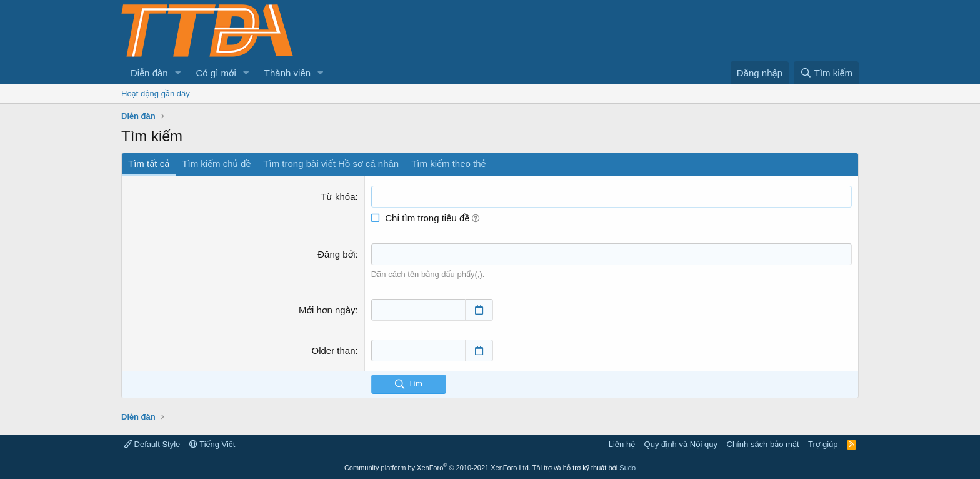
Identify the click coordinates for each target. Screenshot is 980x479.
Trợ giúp (823, 444)
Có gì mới (216, 73)
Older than (334, 350)
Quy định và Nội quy (681, 444)
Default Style (152, 444)
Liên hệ (622, 444)
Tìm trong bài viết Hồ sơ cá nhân (331, 164)
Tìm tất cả (149, 164)
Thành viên (287, 73)
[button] (178, 73)
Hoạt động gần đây (156, 93)
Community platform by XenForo (437, 468)
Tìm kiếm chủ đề (216, 164)
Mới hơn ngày (327, 310)
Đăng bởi (336, 254)
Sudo (627, 468)
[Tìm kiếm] (826, 73)
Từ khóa (338, 197)
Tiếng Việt (212, 444)
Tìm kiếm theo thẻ (448, 164)
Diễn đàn (149, 73)
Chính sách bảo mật (763, 444)
